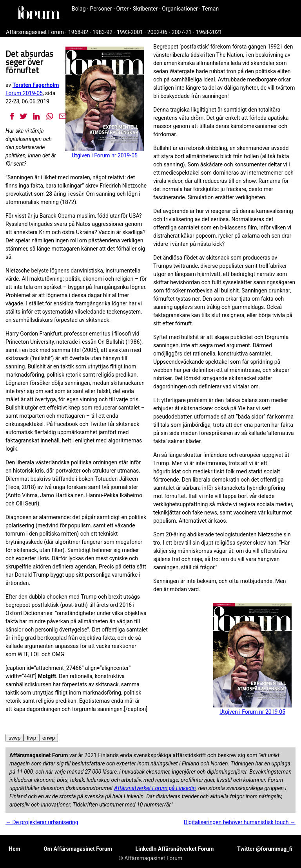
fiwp (31, 738)
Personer (101, 9)
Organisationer (180, 9)
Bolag (79, 9)
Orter (122, 9)
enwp (49, 738)
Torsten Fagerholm (36, 85)
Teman (210, 9)
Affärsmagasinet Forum (35, 32)
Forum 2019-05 (24, 93)
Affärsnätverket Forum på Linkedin (155, 788)
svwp (15, 738)
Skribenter (145, 9)
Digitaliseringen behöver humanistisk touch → (240, 822)
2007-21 (182, 32)
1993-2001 (130, 32)
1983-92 (102, 32)
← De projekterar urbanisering (42, 822)
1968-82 (78, 32)
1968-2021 (209, 32)
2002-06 (157, 32)
